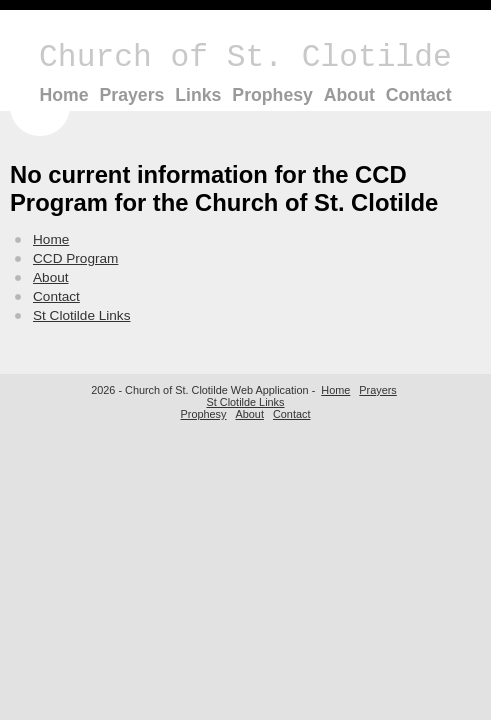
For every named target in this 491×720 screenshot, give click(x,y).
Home (63, 95)
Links (198, 95)
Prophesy (272, 95)
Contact (419, 95)
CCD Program (75, 258)
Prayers (131, 95)
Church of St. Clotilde (245, 57)
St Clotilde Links (81, 315)
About (349, 95)
